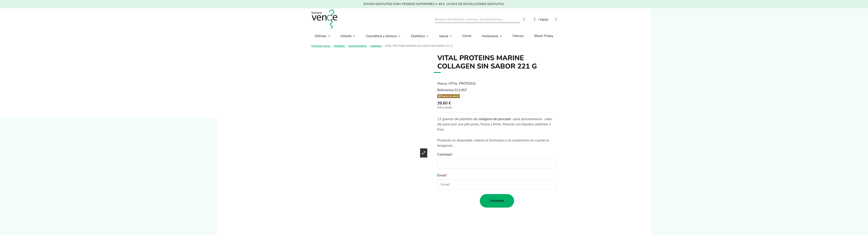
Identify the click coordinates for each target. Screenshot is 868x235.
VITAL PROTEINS (462, 84)
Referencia (445, 90)
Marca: (442, 84)
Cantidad (444, 154)
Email (442, 175)
